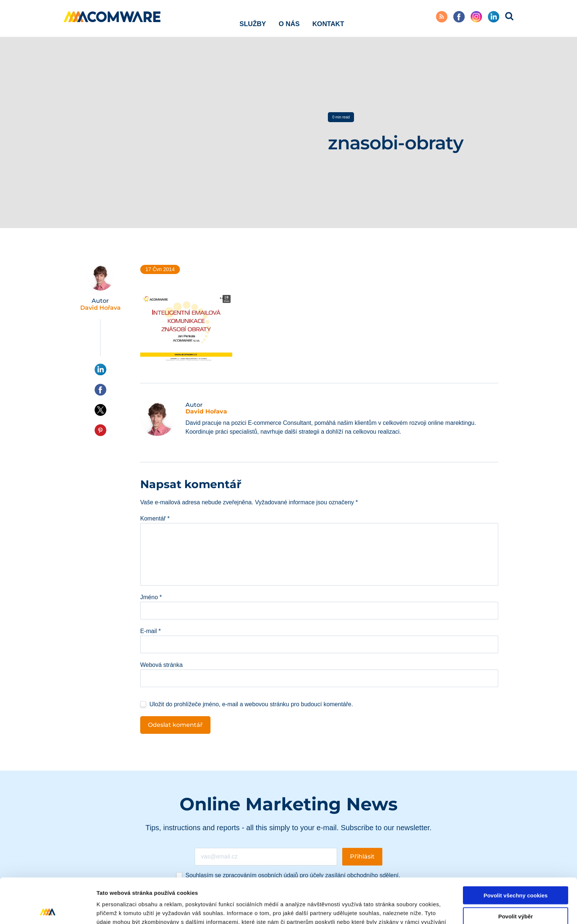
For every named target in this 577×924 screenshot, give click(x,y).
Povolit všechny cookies (516, 850)
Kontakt (328, 18)
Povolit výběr (516, 871)
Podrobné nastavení (395, 909)
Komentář (155, 518)
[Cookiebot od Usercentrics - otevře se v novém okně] (48, 910)
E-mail (151, 631)
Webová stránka (161, 665)
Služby (253, 18)
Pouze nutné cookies (515, 892)
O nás (289, 18)
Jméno (151, 597)
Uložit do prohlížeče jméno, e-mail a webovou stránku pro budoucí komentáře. (251, 704)
